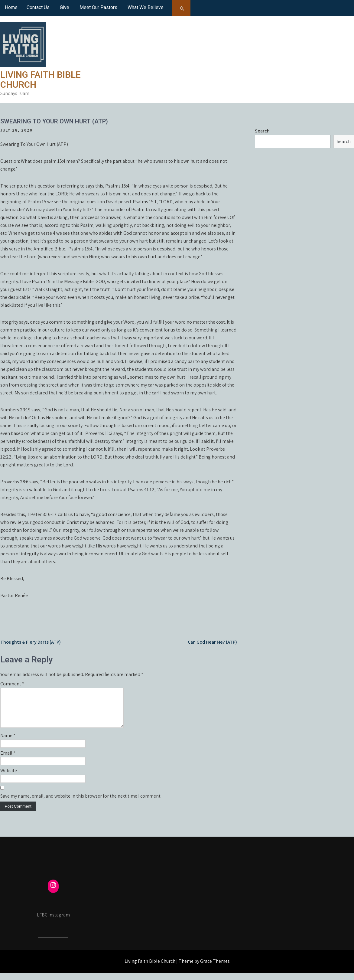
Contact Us (38, 7)
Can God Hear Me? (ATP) (212, 642)
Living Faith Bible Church (41, 80)
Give (65, 7)
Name (8, 743)
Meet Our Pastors (98, 7)
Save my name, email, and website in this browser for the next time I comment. (81, 803)
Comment (12, 684)
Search (262, 131)
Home (11, 7)
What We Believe (146, 7)
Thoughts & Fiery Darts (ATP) (31, 642)
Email (8, 760)
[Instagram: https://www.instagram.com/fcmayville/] (53, 892)
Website (9, 778)
